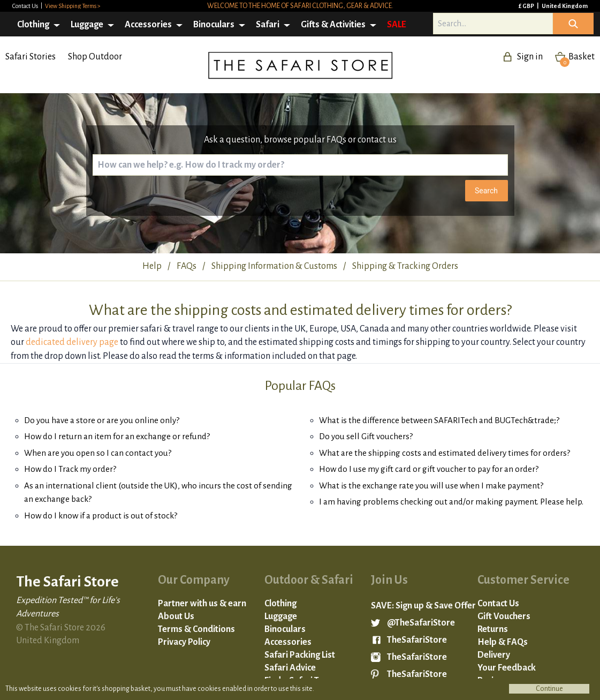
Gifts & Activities (333, 25)
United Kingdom (565, 6)
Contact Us (26, 6)
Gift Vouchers (504, 616)
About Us (176, 616)
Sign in (530, 57)
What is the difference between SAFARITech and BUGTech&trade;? (439, 420)
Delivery (494, 655)
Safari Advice (290, 668)
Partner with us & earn (202, 604)
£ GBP (527, 6)
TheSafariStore (417, 640)
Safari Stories (31, 57)
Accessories (148, 25)
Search (486, 191)
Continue (549, 689)
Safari (268, 25)
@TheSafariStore (421, 623)
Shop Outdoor (95, 57)
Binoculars (214, 25)
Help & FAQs (503, 642)
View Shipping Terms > (73, 6)
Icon (573, 24)
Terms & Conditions (196, 629)
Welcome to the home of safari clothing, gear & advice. (300, 6)
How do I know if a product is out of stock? (101, 515)
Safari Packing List (300, 655)
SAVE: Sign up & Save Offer (423, 606)
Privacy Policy (184, 642)
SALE (397, 25)
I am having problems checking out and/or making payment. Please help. (451, 502)
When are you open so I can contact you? (98, 453)
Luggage (87, 25)
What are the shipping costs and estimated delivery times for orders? (445, 453)
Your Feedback (507, 668)
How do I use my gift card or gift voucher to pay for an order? (429, 469)
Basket (577, 57)
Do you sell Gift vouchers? (366, 436)
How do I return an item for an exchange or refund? (117, 436)
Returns (493, 629)
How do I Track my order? (70, 469)
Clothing (33, 25)
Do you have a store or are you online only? (102, 420)
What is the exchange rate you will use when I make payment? (431, 486)
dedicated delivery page (72, 342)
